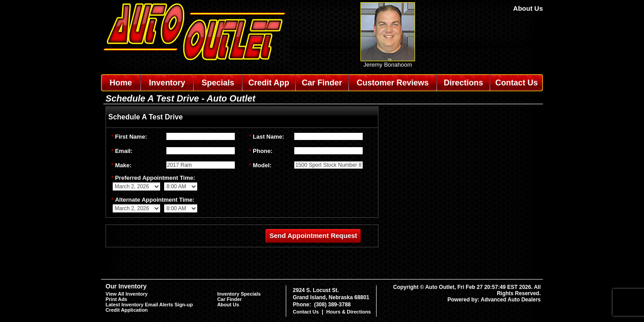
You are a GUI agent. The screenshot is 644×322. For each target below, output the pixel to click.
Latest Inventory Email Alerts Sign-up (149, 305)
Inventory (167, 83)
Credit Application (127, 310)
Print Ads (117, 299)
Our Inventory (126, 286)
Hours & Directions (349, 312)
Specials (218, 83)
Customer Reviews (392, 83)
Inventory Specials (239, 294)
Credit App (269, 83)
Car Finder (322, 83)
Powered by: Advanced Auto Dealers (494, 300)
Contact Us (517, 83)
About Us (528, 8)
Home (121, 83)
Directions (463, 83)
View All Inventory (127, 294)
